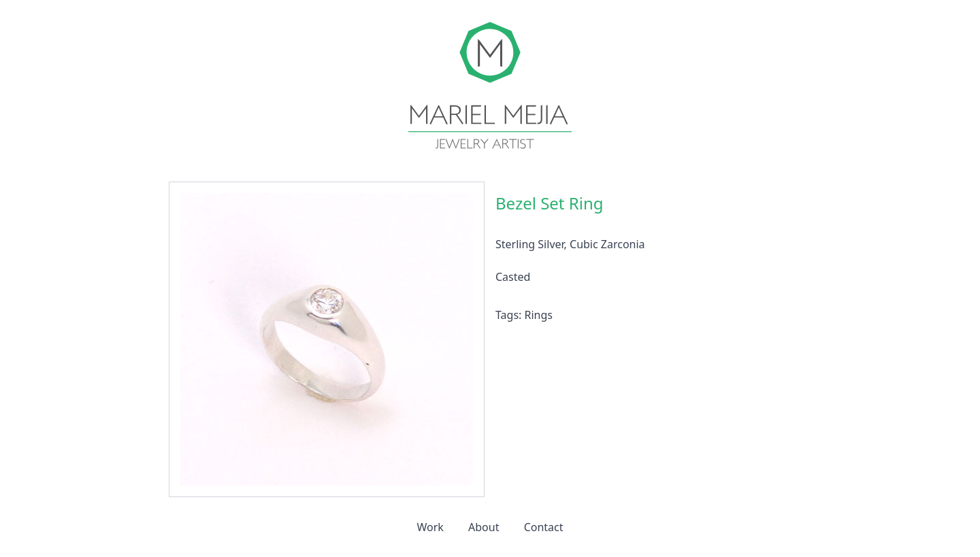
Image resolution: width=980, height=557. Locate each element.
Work (430, 527)
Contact (544, 527)
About (484, 527)
